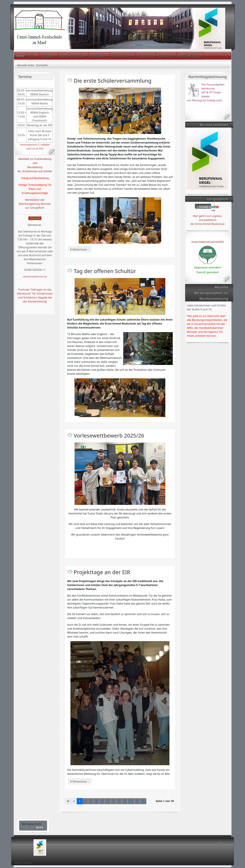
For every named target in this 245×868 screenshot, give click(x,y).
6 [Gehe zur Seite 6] (108, 801)
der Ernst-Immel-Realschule (208, 224)
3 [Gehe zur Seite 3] (91, 801)
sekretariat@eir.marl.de (35, 277)
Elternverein (166, 56)
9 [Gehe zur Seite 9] (125, 801)
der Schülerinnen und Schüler (35, 171)
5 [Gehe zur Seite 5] (102, 801)
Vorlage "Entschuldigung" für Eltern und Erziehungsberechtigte (35, 189)
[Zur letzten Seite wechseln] (143, 801)
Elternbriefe (146, 56)
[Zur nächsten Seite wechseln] (137, 801)
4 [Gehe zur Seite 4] (96, 801)
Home (20, 56)
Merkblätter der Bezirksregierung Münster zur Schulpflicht (35, 204)
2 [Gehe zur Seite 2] (85, 801)
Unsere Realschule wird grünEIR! (208, 242)
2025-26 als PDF (35, 149)
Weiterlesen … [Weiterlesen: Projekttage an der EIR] (80, 782)
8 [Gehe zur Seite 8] (119, 801)
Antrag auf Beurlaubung (35, 178)
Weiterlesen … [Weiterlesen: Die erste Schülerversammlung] (80, 249)
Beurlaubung (35, 167)
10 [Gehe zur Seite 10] (131, 801)
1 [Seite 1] (80, 801)
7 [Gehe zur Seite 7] (113, 801)
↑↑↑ (221, 842)
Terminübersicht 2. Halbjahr (35, 145)
